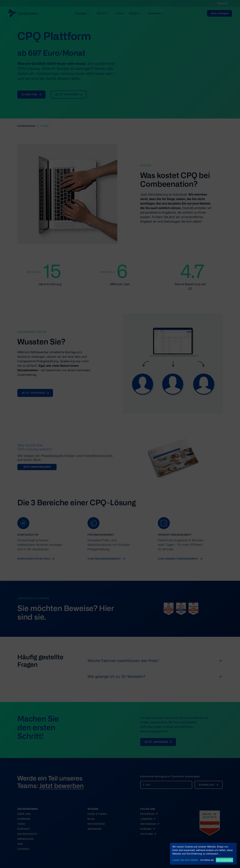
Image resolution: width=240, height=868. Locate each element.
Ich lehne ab (207, 860)
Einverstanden (224, 860)
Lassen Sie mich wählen (185, 860)
